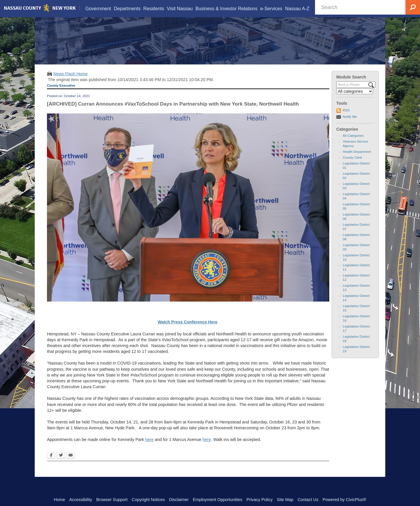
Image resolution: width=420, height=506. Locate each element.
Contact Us (308, 500)
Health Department (357, 159)
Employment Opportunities (218, 500)
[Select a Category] (355, 99)
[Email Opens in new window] (71, 463)
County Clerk (352, 165)
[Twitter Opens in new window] (61, 463)
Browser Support (112, 500)
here (149, 447)
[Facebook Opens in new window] (51, 463)
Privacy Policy (260, 500)
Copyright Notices (148, 500)
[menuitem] (98, 9)
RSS (346, 118)
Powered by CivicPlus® (344, 500)
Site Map (285, 500)
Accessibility (80, 500)
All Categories (353, 143)
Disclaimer (179, 500)
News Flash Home (71, 81)
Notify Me (350, 124)
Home (60, 500)
